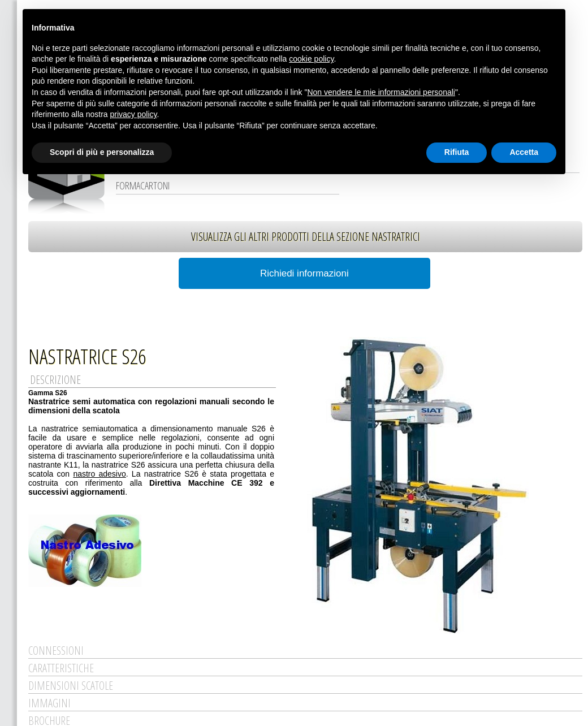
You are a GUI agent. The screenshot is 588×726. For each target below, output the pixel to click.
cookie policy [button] (311, 59)
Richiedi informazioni (304, 273)
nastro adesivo (99, 474)
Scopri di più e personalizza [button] (102, 152)
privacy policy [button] (134, 114)
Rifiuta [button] (457, 152)
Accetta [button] (524, 152)
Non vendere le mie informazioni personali (381, 92)
